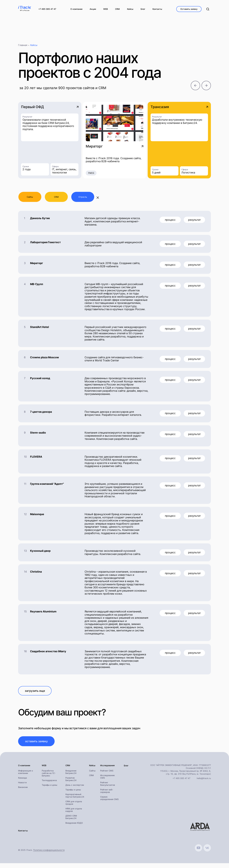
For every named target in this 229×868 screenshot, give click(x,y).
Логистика (188, 174)
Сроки (26, 167)
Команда (22, 783)
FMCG (91, 174)
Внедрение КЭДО (74, 828)
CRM (91, 780)
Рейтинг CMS (107, 776)
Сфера (55, 167)
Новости (22, 787)
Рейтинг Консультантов (108, 789)
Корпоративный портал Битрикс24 (75, 800)
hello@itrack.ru (204, 783)
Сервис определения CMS (109, 803)
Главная (23, 46)
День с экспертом (75, 790)
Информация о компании (25, 777)
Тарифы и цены (50, 790)
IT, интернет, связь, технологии (64, 172)
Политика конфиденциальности (49, 855)
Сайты (92, 776)
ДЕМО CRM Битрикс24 (71, 822)
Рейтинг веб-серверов (107, 796)
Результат (27, 118)
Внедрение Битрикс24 (71, 777)
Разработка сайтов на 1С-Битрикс (49, 778)
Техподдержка (49, 785)
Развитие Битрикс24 (71, 784)
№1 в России (25, 11)
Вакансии (23, 792)
